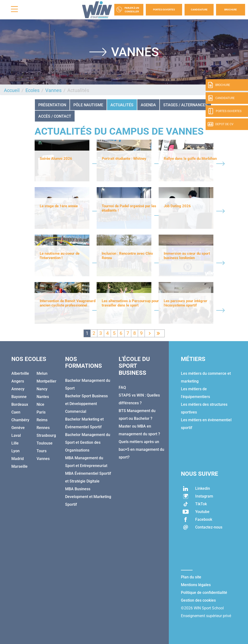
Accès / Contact (55, 116)
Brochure (231, 10)
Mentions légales (196, 585)
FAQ (122, 387)
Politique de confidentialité (204, 593)
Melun (42, 373)
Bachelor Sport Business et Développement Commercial (86, 404)
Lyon (15, 451)
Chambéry (20, 420)
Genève (18, 428)
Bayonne (19, 397)
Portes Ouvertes (164, 10)
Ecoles (32, 90)
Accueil (12, 90)
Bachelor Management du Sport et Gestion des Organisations (88, 442)
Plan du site (191, 577)
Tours (42, 451)
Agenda (148, 105)
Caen (16, 412)
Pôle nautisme (88, 105)
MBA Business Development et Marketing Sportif (88, 497)
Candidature (199, 10)
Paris (41, 412)
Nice (40, 404)
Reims (42, 420)
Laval (16, 435)
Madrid (18, 459)
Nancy (42, 389)
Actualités (122, 105)
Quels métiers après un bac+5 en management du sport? (141, 449)
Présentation (52, 105)
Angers (18, 381)
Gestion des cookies (198, 600)
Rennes (43, 428)
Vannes (53, 90)
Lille (15, 443)
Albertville (20, 373)
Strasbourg (46, 435)
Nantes (43, 397)
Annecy (18, 389)
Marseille (19, 466)
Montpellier (46, 381)
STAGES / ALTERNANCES (185, 105)
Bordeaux (20, 404)
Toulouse (45, 443)
